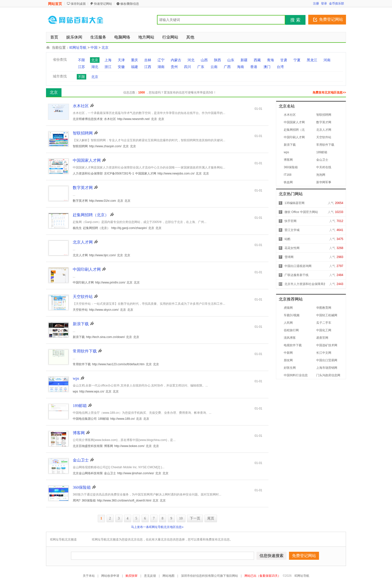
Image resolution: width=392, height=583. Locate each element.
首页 (54, 37)
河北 (191, 60)
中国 (94, 47)
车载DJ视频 (292, 315)
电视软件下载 (293, 345)
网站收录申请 (110, 576)
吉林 (148, 60)
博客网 (288, 160)
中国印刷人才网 (294, 137)
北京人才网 (324, 130)
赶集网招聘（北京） (91, 215)
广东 (201, 67)
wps (286, 152)
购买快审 (131, 576)
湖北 (95, 67)
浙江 (108, 67)
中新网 (288, 353)
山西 (204, 60)
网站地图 (168, 576)
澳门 (267, 67)
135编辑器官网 (294, 203)
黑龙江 (312, 60)
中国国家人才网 (294, 122)
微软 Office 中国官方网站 (301, 212)
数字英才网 (324, 122)
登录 (324, 3)
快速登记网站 (103, 4)
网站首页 (55, 4)
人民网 (288, 323)
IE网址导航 (78, 47)
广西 (227, 67)
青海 (270, 60)
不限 (81, 60)
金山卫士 (322, 160)
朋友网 (288, 360)
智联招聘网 (324, 115)
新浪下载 (290, 145)
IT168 (288, 175)
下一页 (195, 518)
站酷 (287, 239)
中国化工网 (324, 330)
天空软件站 (324, 137)
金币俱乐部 (336, 3)
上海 (108, 60)
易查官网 (322, 338)
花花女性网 (292, 248)
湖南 (161, 67)
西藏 (257, 60)
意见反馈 (150, 576)
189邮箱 (322, 152)
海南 (240, 67)
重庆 (134, 60)
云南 (214, 67)
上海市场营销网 (327, 368)
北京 (105, 47)
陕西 (217, 60)
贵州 (174, 67)
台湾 (280, 67)
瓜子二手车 (324, 323)
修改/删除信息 (130, 4)
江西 (148, 67)
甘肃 (284, 60)
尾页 (211, 518)
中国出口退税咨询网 (298, 266)
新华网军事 (324, 182)
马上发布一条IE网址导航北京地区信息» (157, 527)
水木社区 (290, 115)
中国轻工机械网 (327, 315)
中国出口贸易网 (327, 360)
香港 (254, 67)
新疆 (244, 60)
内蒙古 (176, 60)
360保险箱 (291, 167)
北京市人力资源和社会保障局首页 (307, 284)
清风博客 (290, 338)
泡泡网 (321, 175)
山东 (231, 60)
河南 (327, 60)
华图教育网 (324, 308)
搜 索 (295, 20)
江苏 (81, 67)
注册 (316, 3)
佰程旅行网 (291, 330)
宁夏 (297, 60)
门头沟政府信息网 (328, 375)
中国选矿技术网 (327, 345)
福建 (134, 67)
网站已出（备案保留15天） (263, 576)
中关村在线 (324, 167)
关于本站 (89, 576)
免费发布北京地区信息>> (329, 92)
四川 (187, 67)
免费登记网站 (331, 19)
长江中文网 (324, 353)
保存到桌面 (78, 4)
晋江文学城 (292, 230)
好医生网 (290, 368)
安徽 (121, 67)
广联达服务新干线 (296, 275)
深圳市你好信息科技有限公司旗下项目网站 (209, 576)
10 (181, 518)
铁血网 (288, 182)
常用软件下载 (325, 145)
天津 (121, 60)
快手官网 (290, 221)
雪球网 (289, 257)
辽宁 (161, 60)
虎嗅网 (288, 308)
